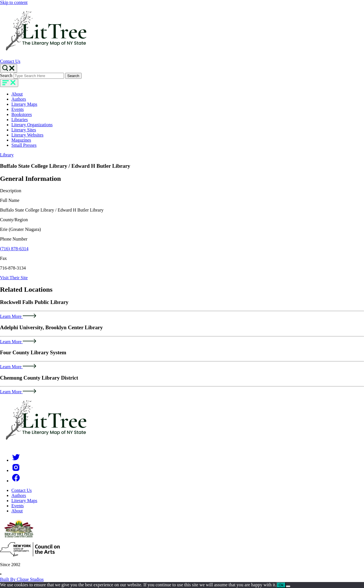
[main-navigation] (9, 83)
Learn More (18, 316)
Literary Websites (27, 135)
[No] (288, 586)
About (17, 94)
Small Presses (24, 145)
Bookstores (22, 114)
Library (7, 155)
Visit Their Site (14, 278)
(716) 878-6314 (14, 249)
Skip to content (14, 2)
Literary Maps (24, 104)
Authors (19, 99)
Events (18, 109)
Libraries (20, 120)
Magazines (21, 140)
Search (6, 75)
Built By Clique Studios (22, 579)
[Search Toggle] (9, 68)
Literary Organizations (32, 125)
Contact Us (10, 61)
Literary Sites (24, 130)
